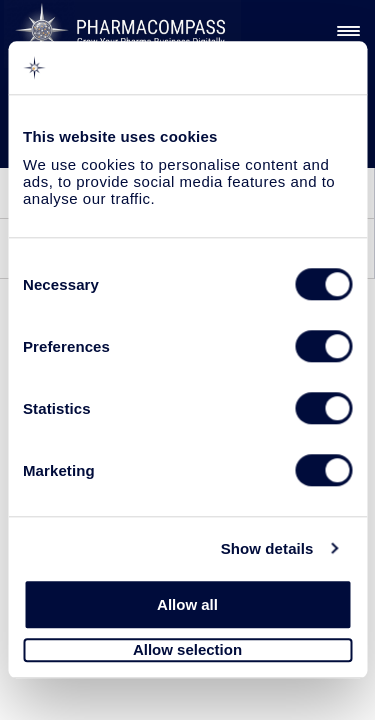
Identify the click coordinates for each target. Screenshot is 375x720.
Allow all (187, 604)
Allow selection (187, 650)
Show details (267, 548)
